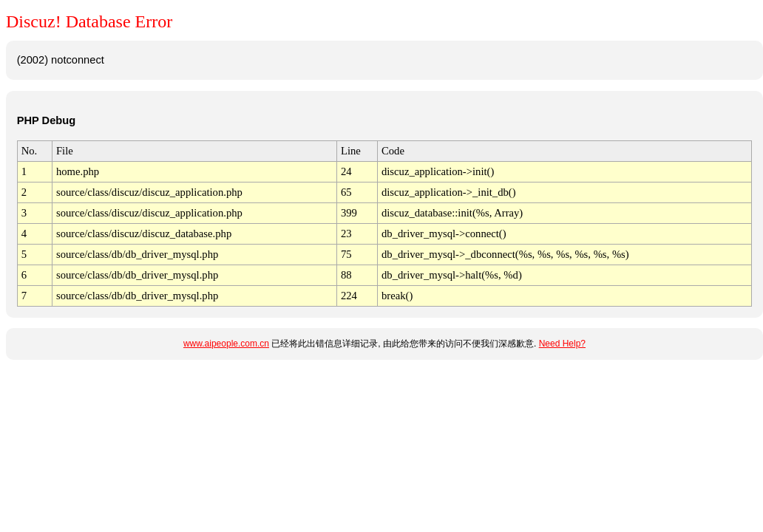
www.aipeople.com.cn (226, 344)
